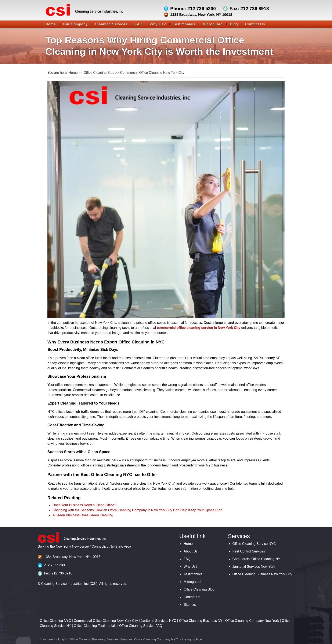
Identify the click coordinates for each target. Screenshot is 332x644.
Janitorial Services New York (254, 567)
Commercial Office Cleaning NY (256, 559)
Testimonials (182, 24)
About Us (191, 551)
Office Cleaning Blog (99, 73)
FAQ (137, 24)
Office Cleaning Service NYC (254, 544)
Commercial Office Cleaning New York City (152, 73)
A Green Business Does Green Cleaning (83, 515)
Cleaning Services (109, 24)
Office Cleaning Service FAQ (141, 626)
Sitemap (190, 605)
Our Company (73, 24)
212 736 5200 (54, 565)
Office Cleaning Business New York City (262, 574)
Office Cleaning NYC (55, 621)
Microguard (211, 24)
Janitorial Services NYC (158, 621)
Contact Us (253, 24)
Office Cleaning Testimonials (95, 626)
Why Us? (156, 24)
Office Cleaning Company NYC (156, 639)
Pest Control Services (249, 551)
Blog (232, 24)
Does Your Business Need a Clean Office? (84, 505)
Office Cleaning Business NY (201, 621)
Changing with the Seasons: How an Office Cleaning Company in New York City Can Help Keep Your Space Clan (137, 510)
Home (50, 24)
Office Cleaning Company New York (252, 621)
